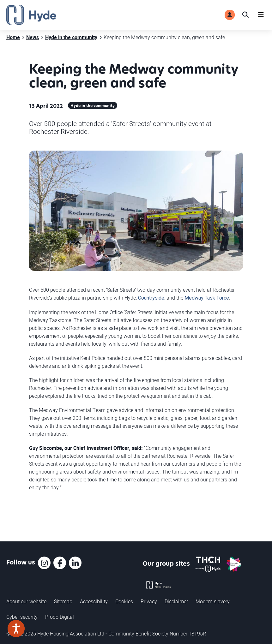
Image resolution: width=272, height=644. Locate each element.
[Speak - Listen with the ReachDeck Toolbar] (16, 629)
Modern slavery (213, 601)
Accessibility (94, 601)
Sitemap (63, 601)
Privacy (149, 601)
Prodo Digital (60, 617)
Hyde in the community (93, 106)
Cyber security (22, 617)
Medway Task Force (207, 298)
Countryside (151, 298)
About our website (26, 601)
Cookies (124, 601)
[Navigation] (261, 15)
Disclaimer (176, 601)
